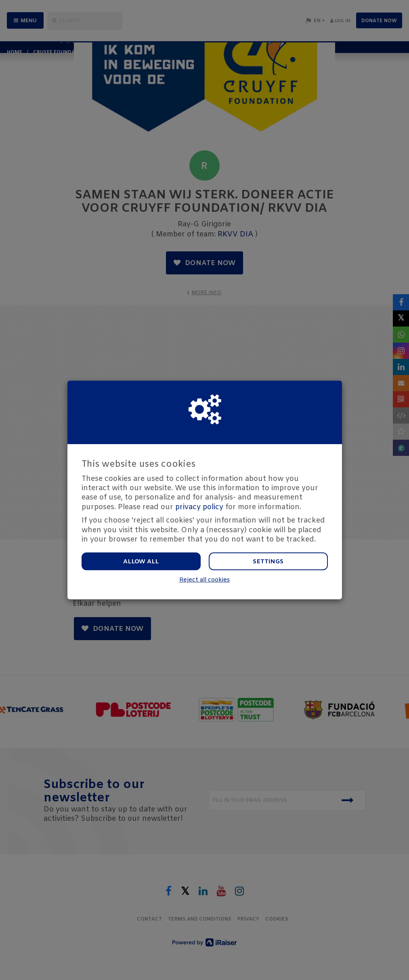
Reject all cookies (204, 580)
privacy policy (199, 507)
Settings (268, 562)
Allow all (141, 562)
